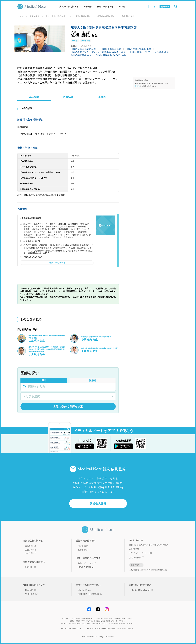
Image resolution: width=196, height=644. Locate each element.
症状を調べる (31, 550)
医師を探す (35, 16)
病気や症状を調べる (69, 7)
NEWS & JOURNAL (86, 567)
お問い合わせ (136, 557)
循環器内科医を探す (106, 16)
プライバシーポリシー (140, 553)
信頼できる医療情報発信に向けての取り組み (149, 545)
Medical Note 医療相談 (90, 594)
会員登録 (165, 7)
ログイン (154, 7)
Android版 (31, 594)
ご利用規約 (134, 549)
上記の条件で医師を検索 (68, 406)
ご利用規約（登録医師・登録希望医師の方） (149, 570)
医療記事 (68, 97)
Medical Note (84, 590)
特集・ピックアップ (87, 563)
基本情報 (34, 97)
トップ (20, 16)
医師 (44, 381)
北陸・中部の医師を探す (57, 16)
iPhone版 (31, 590)
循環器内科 (86, 41)
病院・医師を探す (105, 7)
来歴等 (102, 97)
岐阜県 (75, 41)
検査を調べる (31, 553)
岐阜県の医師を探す (82, 16)
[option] (40, 39)
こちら (137, 86)
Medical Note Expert (142, 590)
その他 (122, 7)
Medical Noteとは (137, 540)
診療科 (93, 381)
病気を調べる (31, 546)
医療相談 (88, 7)
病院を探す (83, 546)
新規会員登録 (98, 504)
